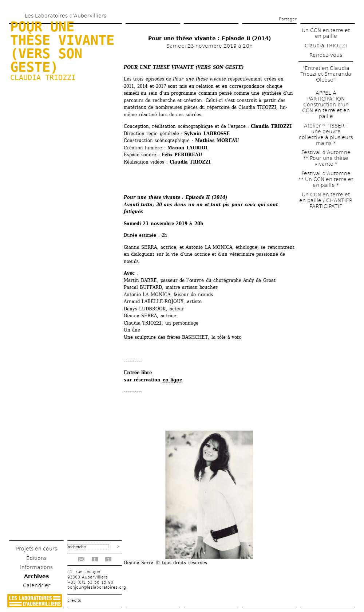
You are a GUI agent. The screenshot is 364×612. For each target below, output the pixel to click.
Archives (36, 576)
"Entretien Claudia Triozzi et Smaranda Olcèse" (326, 74)
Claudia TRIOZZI (43, 78)
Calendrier (37, 585)
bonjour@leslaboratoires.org (97, 587)
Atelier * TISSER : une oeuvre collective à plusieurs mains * (326, 134)
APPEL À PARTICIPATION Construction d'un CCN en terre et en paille (326, 105)
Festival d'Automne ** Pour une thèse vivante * (326, 158)
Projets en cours (37, 549)
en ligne (172, 380)
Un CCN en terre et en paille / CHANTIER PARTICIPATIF (326, 200)
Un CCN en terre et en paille (326, 33)
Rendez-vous (326, 55)
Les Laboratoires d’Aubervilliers (66, 16)
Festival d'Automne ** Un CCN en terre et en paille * (326, 179)
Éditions (36, 558)
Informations (36, 567)
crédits (74, 601)
